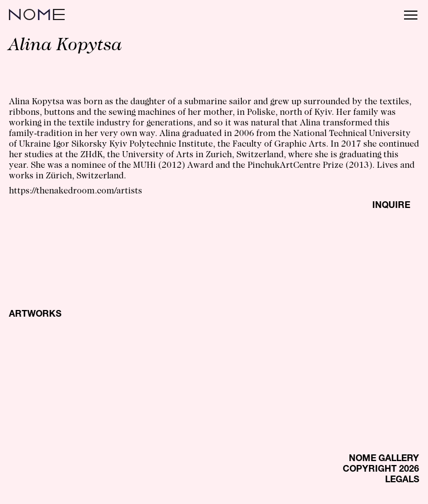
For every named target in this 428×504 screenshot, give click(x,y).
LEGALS (402, 481)
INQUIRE (391, 206)
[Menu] (411, 14)
